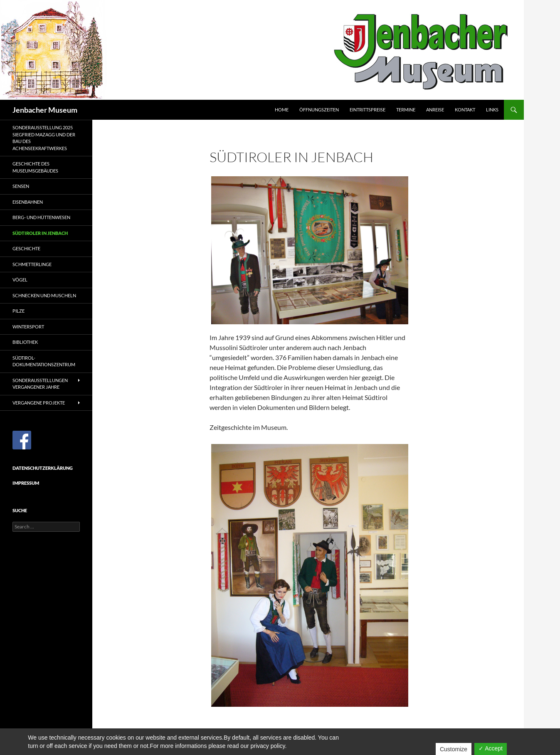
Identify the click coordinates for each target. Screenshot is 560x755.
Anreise (435, 110)
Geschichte (26, 248)
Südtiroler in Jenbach (40, 233)
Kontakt (465, 110)
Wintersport (28, 327)
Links (492, 110)
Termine (406, 110)
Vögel (20, 280)
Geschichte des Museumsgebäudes (35, 167)
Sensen (21, 186)
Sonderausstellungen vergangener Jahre (40, 384)
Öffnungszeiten (319, 110)
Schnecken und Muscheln (44, 295)
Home (282, 110)
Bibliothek (25, 342)
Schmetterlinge (32, 264)
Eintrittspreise (368, 110)
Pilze (19, 311)
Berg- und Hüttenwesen (41, 217)
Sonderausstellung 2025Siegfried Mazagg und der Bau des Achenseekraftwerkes (44, 138)
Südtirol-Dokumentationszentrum (44, 361)
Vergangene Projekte (39, 403)
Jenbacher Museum (45, 110)
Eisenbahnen (28, 202)
